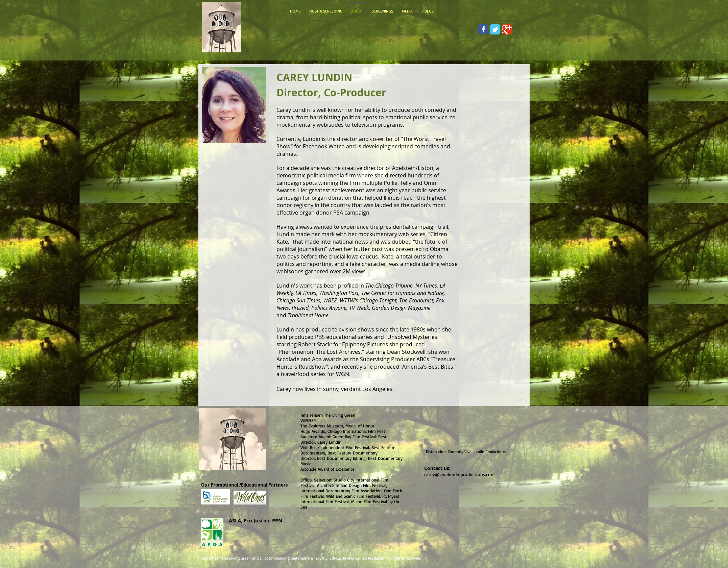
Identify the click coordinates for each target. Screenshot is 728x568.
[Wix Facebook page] (483, 29)
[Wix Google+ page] (507, 29)
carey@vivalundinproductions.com (459, 474)
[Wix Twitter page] (495, 29)
